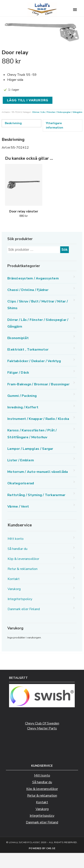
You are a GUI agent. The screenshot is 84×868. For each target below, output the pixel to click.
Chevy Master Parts (42, 728)
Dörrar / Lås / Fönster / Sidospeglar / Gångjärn (57, 112)
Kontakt (14, 579)
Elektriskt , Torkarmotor (28, 350)
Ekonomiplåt (18, 338)
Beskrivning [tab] (13, 123)
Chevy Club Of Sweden (42, 723)
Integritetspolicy (20, 599)
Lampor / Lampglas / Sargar (30, 449)
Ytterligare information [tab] (55, 125)
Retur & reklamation (23, 569)
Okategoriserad (21, 483)
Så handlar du (17, 549)
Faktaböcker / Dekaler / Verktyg (34, 361)
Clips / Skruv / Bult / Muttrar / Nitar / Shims (38, 305)
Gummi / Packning (22, 396)
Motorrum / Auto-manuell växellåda (38, 472)
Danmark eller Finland (24, 609)
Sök (65, 250)
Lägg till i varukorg (28, 100)
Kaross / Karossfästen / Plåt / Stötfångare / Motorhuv (32, 434)
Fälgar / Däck (18, 373)
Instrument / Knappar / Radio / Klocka (38, 419)
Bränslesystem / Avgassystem (33, 278)
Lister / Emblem (21, 460)
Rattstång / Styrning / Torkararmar (36, 495)
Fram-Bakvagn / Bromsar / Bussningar (38, 384)
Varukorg (14, 589)
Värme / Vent (18, 507)
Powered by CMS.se (42, 848)
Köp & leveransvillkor (23, 559)
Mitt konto (16, 539)
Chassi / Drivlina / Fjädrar (28, 290)
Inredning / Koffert (23, 407)
